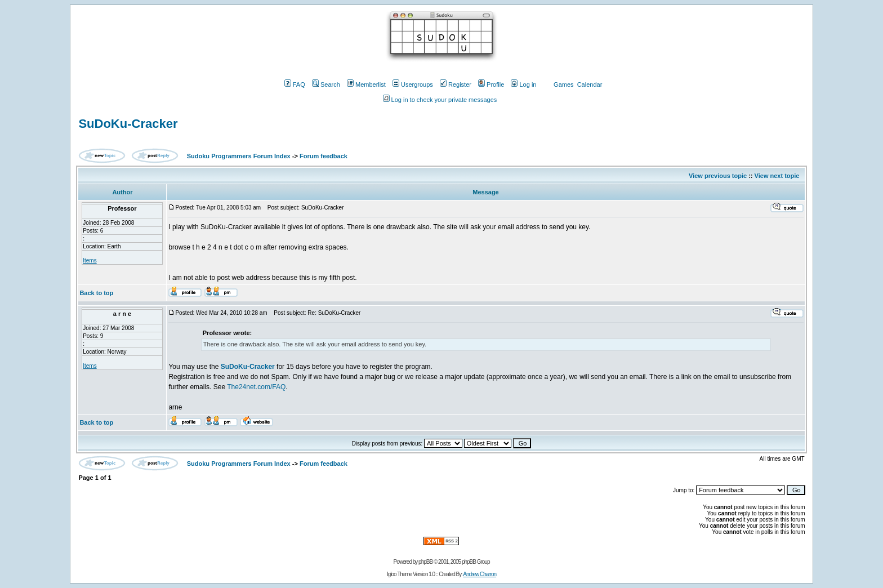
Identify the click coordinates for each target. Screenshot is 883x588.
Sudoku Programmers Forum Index (239, 156)
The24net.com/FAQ (256, 387)
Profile (491, 84)
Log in (523, 84)
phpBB (425, 562)
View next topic (777, 176)
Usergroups (413, 84)
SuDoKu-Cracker (128, 124)
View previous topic (718, 176)
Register (456, 84)
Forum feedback (324, 156)
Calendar (590, 84)
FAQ (295, 84)
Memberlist (366, 84)
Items (90, 260)
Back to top (96, 293)
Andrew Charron (480, 574)
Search (326, 84)
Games (563, 84)
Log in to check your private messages (440, 100)
